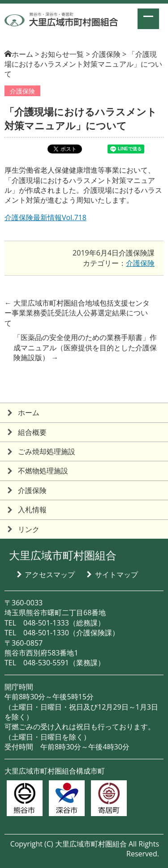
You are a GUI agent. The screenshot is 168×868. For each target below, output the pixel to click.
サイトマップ (116, 574)
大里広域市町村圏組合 (63, 555)
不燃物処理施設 (43, 471)
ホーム (22, 54)
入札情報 (32, 510)
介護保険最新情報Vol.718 (45, 217)
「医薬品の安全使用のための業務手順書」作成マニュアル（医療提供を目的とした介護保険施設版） (85, 347)
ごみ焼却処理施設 (47, 451)
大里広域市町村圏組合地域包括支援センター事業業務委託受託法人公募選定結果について (77, 313)
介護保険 (22, 91)
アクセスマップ (50, 574)
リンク (29, 529)
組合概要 (32, 432)
